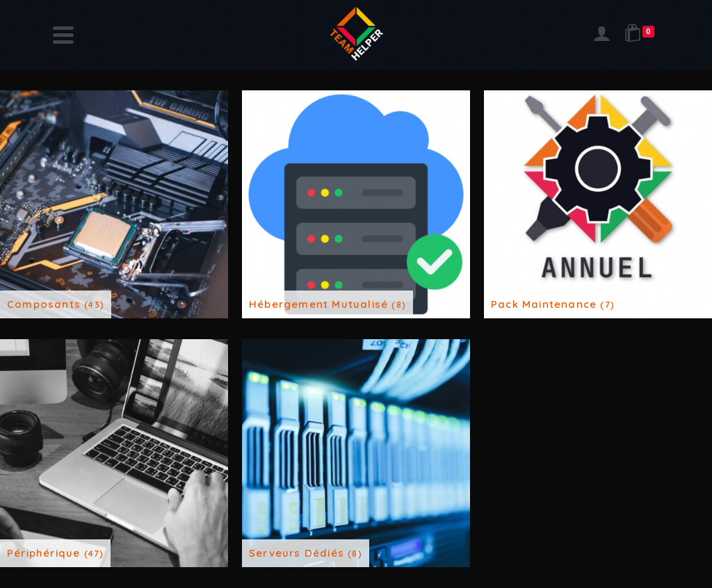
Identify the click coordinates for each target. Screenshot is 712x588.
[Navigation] (63, 35)
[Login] (601, 35)
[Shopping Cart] (642, 35)
